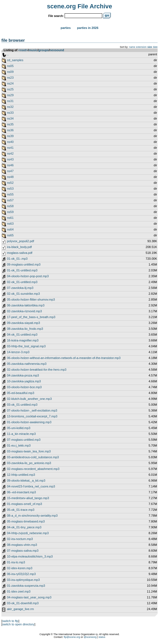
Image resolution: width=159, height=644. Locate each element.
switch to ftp (10, 621)
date (155, 47)
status (102, 637)
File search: (56, 16)
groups (44, 50)
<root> (23, 50)
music (33, 50)
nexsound (57, 50)
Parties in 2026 (88, 28)
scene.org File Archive (80, 6)
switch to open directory (18, 624)
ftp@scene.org (72, 637)
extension (141, 47)
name (132, 47)
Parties (66, 28)
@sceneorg (90, 637)
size (150, 47)
